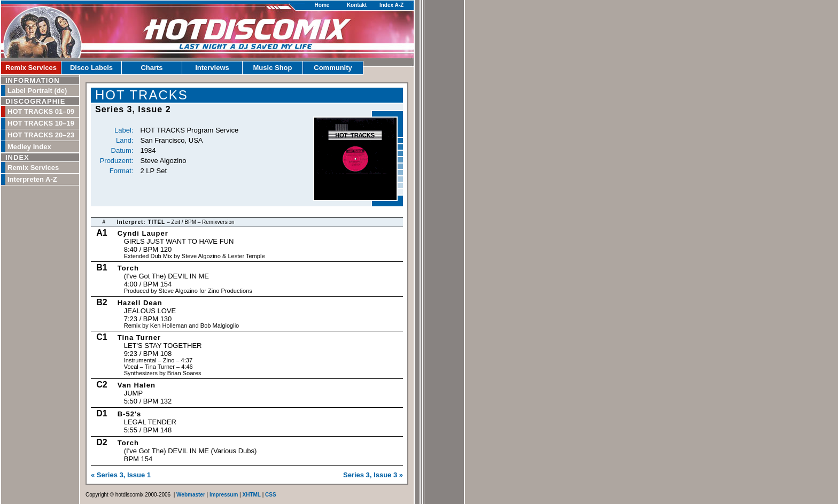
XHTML (251, 495)
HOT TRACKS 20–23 (41, 135)
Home (322, 5)
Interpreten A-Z (32, 179)
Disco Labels (91, 68)
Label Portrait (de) (37, 91)
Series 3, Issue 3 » (373, 475)
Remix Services (31, 68)
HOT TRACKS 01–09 (41, 111)
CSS (271, 495)
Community (333, 68)
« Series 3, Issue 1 (121, 475)
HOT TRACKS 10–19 (41, 123)
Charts (152, 68)
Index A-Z (391, 5)
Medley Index (29, 147)
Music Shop (273, 68)
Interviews (212, 68)
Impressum (224, 495)
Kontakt (357, 5)
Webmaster (191, 495)
